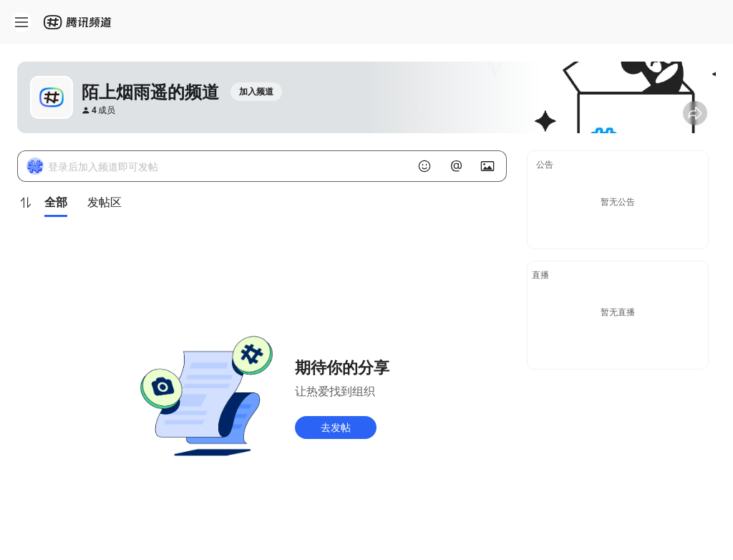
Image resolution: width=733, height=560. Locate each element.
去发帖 (336, 427)
